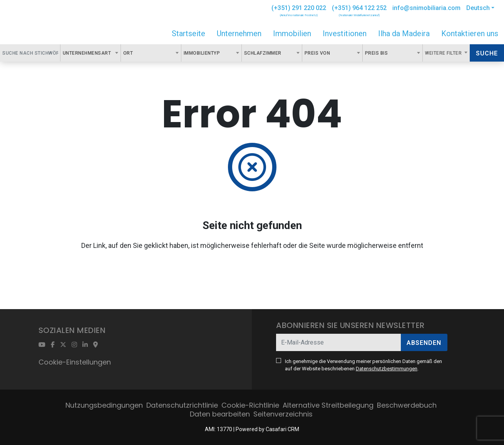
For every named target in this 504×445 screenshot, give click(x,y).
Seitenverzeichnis (283, 414)
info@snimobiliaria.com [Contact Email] (426, 8)
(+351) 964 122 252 (359, 8)
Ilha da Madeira (404, 33)
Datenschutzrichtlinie (182, 405)
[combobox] (90, 53)
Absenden (424, 343)
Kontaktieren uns (470, 33)
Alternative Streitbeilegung (328, 405)
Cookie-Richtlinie (250, 405)
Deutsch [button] (478, 8)
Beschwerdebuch (407, 405)
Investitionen (345, 33)
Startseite (188, 33)
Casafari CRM (282, 429)
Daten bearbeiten (220, 414)
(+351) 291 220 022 (299, 8)
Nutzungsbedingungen (104, 405)
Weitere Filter (444, 53)
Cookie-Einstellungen (75, 362)
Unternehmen (239, 33)
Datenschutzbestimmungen (387, 369)
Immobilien (292, 33)
